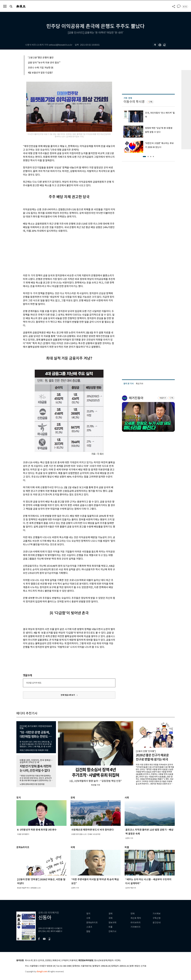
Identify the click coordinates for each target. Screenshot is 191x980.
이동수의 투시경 (134, 102)
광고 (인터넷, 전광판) (43, 961)
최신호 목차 (136, 918)
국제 (110, 918)
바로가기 (163, 398)
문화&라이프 (92, 923)
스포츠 (89, 927)
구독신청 (157, 918)
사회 (88, 918)
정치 (88, 914)
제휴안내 (56, 961)
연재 (133, 914)
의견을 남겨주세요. (34, 683)
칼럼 (88, 931)
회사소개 (29, 961)
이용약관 (73, 961)
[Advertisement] (63, 253)
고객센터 (65, 961)
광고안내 (157, 923)
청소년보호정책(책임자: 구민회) (107, 961)
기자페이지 (135, 927)
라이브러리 (135, 923)
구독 (151, 102)
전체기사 (112, 931)
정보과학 (112, 923)
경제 (110, 914)
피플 (110, 927)
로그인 (185, 7)
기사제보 (157, 914)
